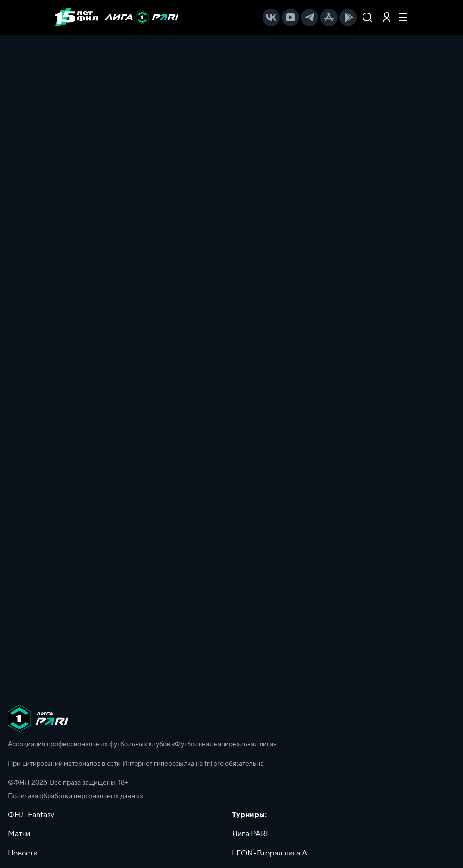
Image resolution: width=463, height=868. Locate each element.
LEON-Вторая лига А (269, 853)
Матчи (19, 834)
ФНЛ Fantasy (31, 815)
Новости (23, 853)
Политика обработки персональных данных (75, 796)
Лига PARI (250, 834)
